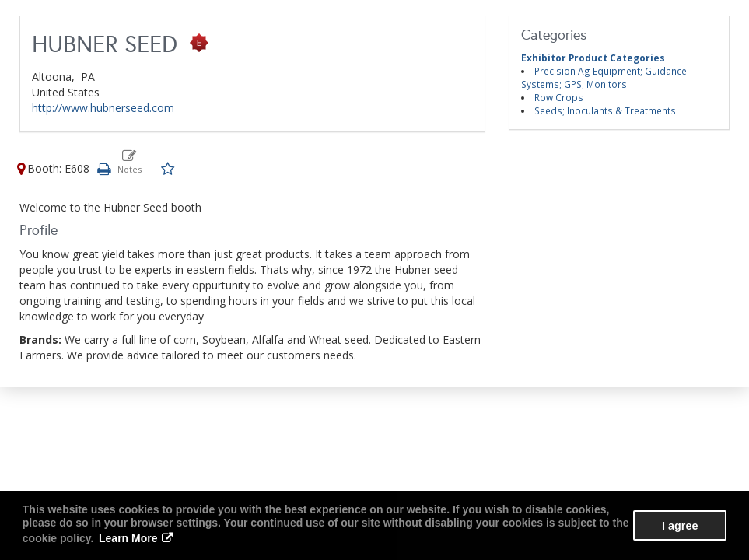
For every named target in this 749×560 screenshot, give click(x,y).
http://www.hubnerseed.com (103, 108)
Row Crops (559, 97)
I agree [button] (680, 526)
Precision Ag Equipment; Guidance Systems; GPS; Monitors (604, 77)
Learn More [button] (128, 538)
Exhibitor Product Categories (593, 58)
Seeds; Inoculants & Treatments (605, 110)
